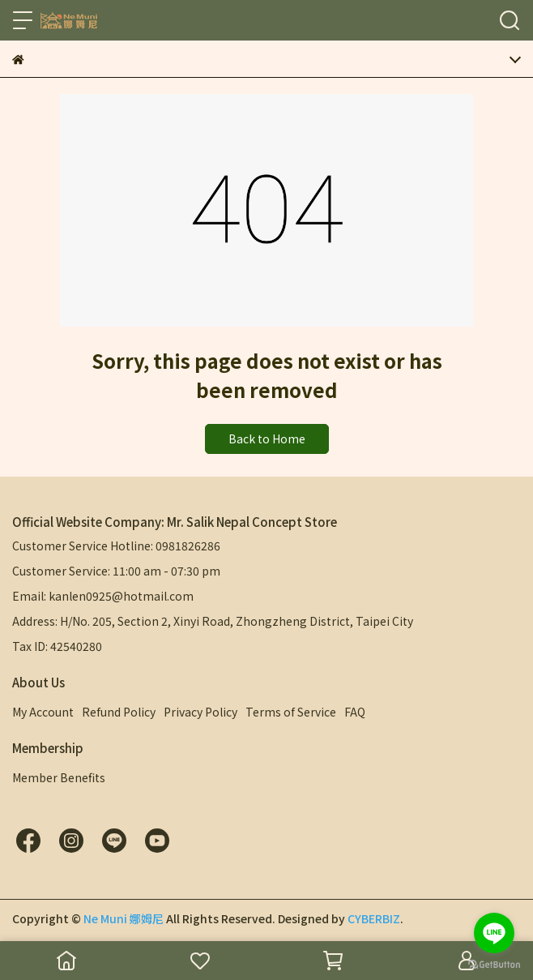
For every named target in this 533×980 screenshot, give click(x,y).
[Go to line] (494, 933)
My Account (43, 712)
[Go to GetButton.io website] (494, 964)
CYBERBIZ (374, 918)
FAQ (355, 712)
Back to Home (267, 439)
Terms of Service (291, 712)
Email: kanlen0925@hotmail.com (103, 596)
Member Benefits (59, 777)
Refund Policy (119, 712)
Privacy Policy (200, 712)
